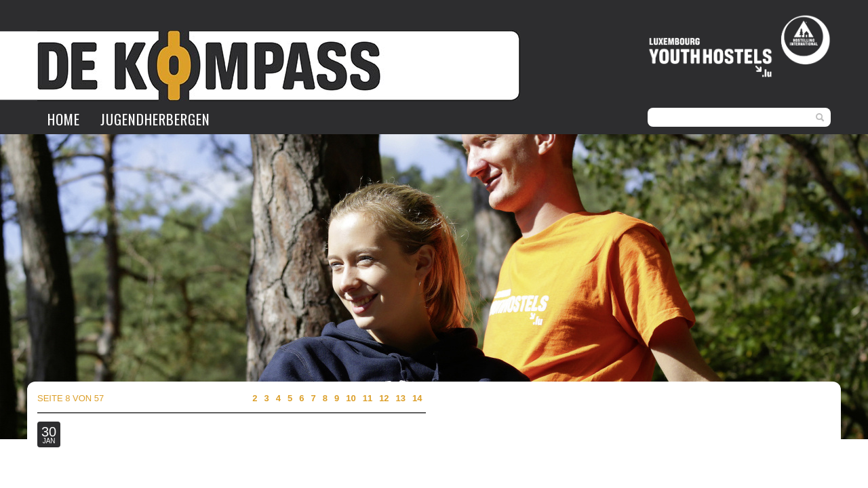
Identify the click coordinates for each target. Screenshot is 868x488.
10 (351, 398)
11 (368, 398)
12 (384, 398)
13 (401, 398)
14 (417, 398)
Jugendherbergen (155, 119)
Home (64, 119)
